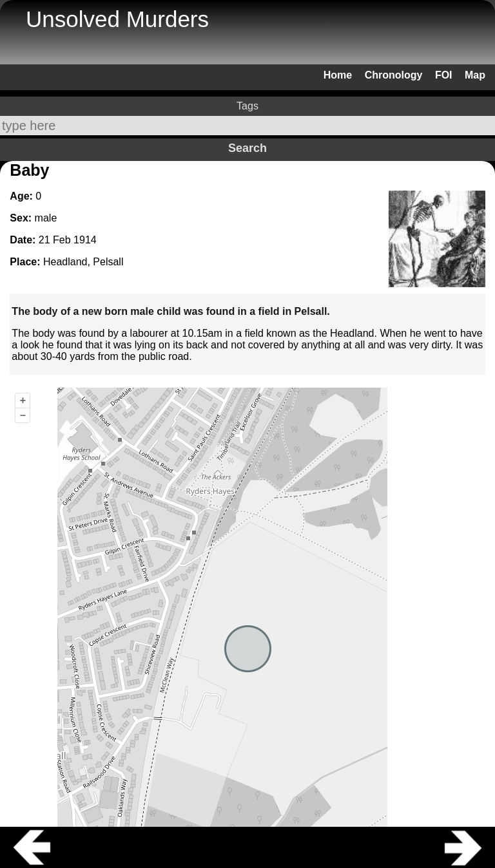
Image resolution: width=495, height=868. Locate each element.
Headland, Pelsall (83, 262)
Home (338, 75)
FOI (444, 75)
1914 (85, 240)
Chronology (394, 75)
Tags (247, 106)
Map (475, 75)
